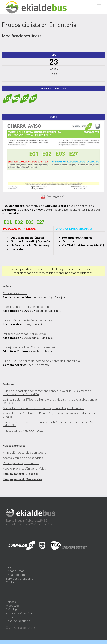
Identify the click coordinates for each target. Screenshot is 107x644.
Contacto (12, 582)
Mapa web (13, 605)
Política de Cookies (18, 617)
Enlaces (11, 602)
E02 (16, 98)
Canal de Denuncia (18, 621)
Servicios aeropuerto (19, 578)
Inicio (9, 567)
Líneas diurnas (15, 571)
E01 (7, 98)
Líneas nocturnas (17, 575)
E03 (25, 98)
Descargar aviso (56, 196)
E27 (33, 98)
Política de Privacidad (20, 613)
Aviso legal (12, 609)
